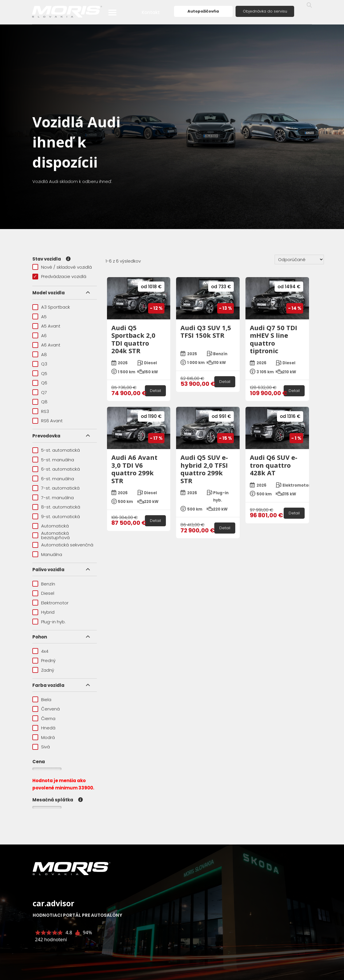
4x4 (40, 651)
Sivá (41, 747)
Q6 (40, 383)
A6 (40, 336)
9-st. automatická (56, 517)
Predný (44, 660)
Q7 (40, 392)
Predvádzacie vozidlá (59, 276)
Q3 (40, 364)
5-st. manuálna (53, 460)
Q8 (40, 402)
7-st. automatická (56, 488)
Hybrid (43, 612)
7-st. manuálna (53, 498)
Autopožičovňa (203, 11)
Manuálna (47, 554)
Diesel (43, 593)
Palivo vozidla (48, 570)
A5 (40, 317)
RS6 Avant (48, 421)
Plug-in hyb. (49, 622)
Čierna (44, 718)
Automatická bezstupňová (51, 535)
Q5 (40, 373)
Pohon (40, 637)
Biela (42, 700)
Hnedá (44, 728)
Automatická (51, 526)
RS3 (41, 411)
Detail (155, 391)
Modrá (44, 737)
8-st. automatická (56, 507)
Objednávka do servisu (265, 11)
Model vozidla (49, 293)
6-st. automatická (56, 469)
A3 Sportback (51, 307)
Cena (39, 762)
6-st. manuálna (53, 479)
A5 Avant (46, 326)
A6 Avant (46, 345)
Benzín (44, 584)
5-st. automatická (56, 450)
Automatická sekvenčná (63, 545)
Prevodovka (46, 436)
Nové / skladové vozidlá (62, 267)
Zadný (43, 670)
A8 (40, 354)
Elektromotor (50, 603)
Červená (46, 709)
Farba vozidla (48, 685)
